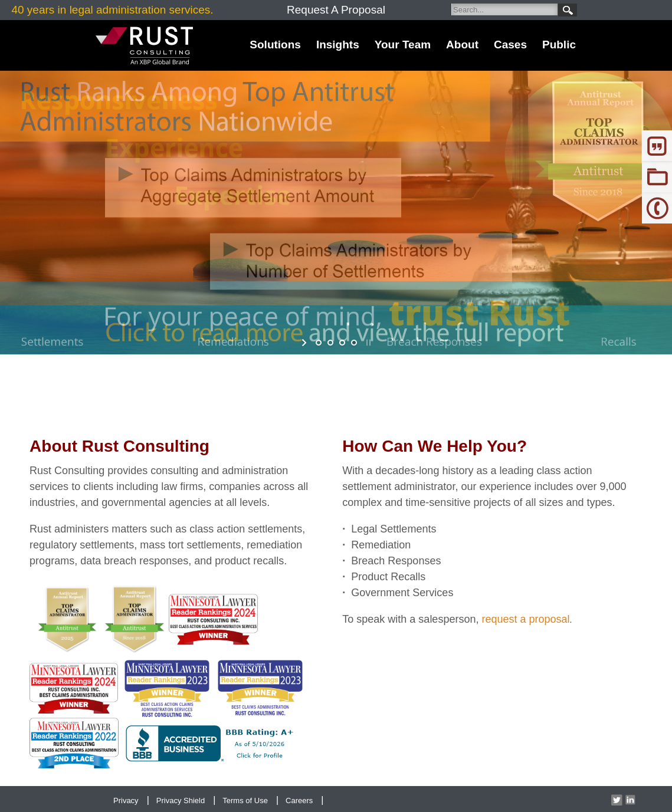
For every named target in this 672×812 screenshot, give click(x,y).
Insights (338, 45)
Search (568, 10)
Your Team (403, 45)
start (305, 343)
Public (559, 45)
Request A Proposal (336, 10)
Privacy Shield (181, 801)
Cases (510, 45)
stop (367, 343)
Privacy (126, 801)
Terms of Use (245, 801)
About (462, 45)
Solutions (275, 45)
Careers (299, 801)
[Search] (504, 9)
